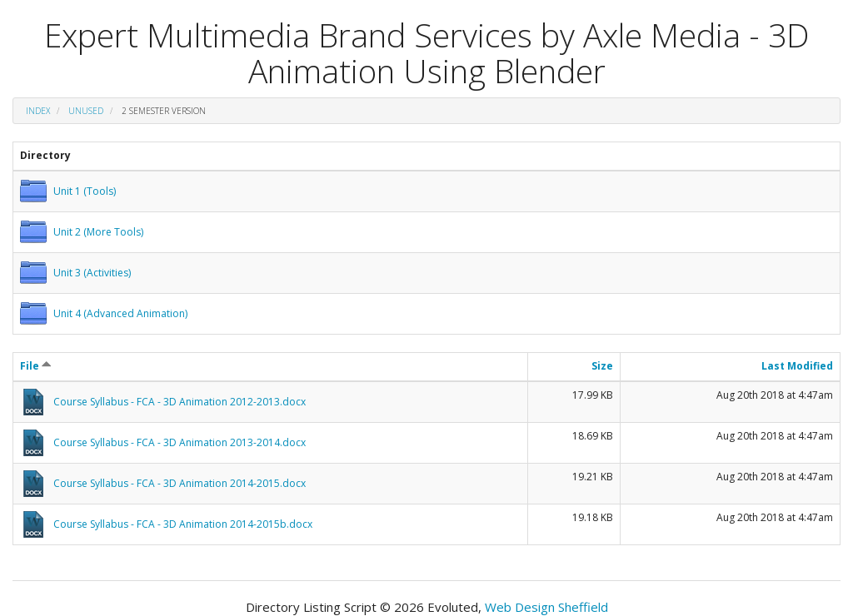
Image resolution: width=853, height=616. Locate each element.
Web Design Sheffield (546, 607)
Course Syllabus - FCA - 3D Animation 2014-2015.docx (180, 483)
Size (602, 366)
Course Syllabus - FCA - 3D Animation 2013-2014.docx (180, 442)
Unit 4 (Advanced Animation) (120, 313)
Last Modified (797, 366)
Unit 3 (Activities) (92, 273)
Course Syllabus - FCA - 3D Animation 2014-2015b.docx (183, 524)
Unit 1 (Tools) (85, 191)
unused (86, 111)
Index (38, 111)
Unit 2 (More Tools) (98, 232)
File (36, 366)
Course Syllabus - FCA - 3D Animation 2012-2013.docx (180, 402)
